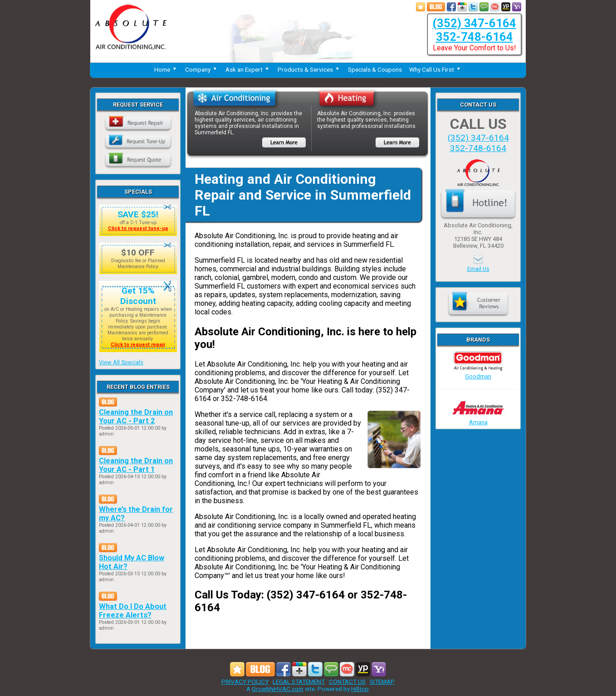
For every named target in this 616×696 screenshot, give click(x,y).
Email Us (478, 269)
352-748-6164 (474, 37)
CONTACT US (347, 681)
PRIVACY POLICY (245, 681)
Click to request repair (138, 345)
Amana (478, 419)
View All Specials (121, 362)
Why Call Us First (435, 69)
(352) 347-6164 (474, 23)
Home (166, 69)
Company (202, 69)
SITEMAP (382, 681)
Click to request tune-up (138, 228)
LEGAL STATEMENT (299, 681)
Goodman (478, 373)
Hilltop (360, 689)
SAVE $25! (138, 214)
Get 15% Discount (138, 296)
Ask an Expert (248, 69)
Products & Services (309, 69)
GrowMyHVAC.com (278, 689)
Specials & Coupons (375, 69)
